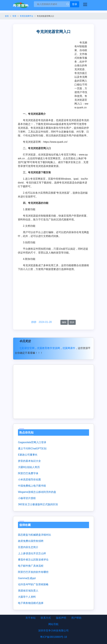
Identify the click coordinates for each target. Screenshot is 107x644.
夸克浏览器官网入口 (45, 16)
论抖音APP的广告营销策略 (33, 584)
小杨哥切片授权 (27, 498)
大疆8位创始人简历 (29, 467)
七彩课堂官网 (27, 348)
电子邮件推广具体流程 (31, 566)
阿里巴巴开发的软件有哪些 (33, 572)
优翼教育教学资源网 (48, 348)
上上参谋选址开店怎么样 (32, 553)
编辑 (64, 322)
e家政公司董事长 (28, 455)
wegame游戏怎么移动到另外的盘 (37, 492)
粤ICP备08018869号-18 (53, 637)
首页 (7, 16)
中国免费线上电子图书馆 (32, 486)
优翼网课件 (69, 348)
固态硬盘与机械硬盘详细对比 (35, 535)
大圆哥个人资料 (27, 597)
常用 (14, 16)
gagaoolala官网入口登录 (32, 442)
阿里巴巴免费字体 (28, 473)
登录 (75, 4)
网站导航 (53, 624)
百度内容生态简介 (28, 547)
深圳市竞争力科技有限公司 (53, 631)
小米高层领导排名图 (29, 480)
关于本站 (31, 618)
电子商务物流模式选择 (31, 603)
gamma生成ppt (27, 578)
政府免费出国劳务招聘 (31, 541)
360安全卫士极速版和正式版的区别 (38, 504)
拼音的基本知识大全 (29, 461)
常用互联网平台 (27, 16)
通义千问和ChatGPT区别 (32, 449)
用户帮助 (76, 618)
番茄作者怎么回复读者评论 (33, 560)
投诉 (72, 322)
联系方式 (46, 618)
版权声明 (61, 618)
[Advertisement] (46, 65)
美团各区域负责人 (28, 591)
